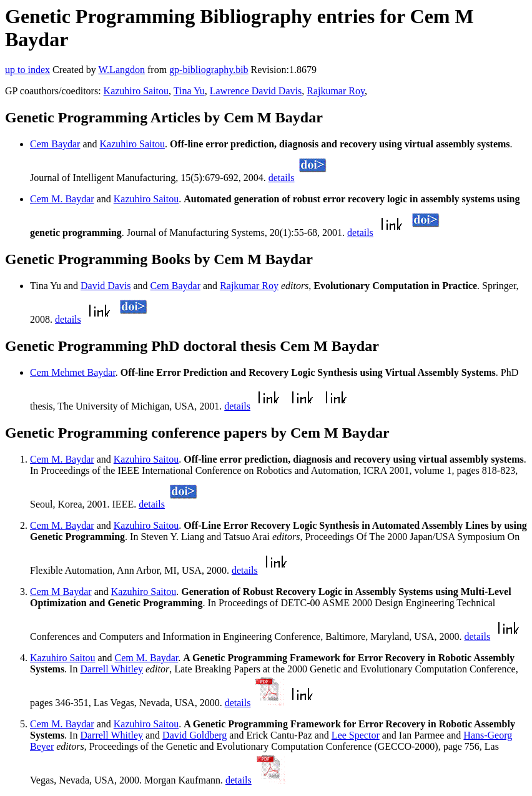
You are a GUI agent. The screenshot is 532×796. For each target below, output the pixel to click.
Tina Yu (189, 91)
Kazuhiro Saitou (136, 91)
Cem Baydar (55, 144)
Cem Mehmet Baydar (73, 372)
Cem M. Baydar (62, 199)
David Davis (106, 286)
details (282, 178)
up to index (27, 70)
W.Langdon (121, 70)
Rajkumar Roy (336, 91)
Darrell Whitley (111, 669)
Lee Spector (356, 735)
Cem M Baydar (61, 592)
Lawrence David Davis (256, 91)
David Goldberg (195, 735)
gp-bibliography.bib (209, 70)
